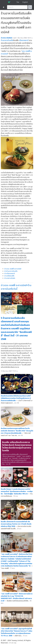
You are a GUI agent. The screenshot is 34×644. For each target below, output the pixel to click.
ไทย (18, 2)
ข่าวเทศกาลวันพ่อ (10, 278)
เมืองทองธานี (24, 40)
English (25, 2)
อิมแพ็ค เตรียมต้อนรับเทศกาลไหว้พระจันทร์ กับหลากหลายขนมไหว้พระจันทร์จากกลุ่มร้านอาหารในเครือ (17, 446)
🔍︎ (30, 7)
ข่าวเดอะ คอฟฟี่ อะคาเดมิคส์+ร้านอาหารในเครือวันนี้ (16, 287)
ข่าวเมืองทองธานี (10, 274)
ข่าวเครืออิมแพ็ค (9, 276)
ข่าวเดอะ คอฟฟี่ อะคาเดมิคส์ (13, 269)
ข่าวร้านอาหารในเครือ (11, 271)
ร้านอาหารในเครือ (7, 40)
